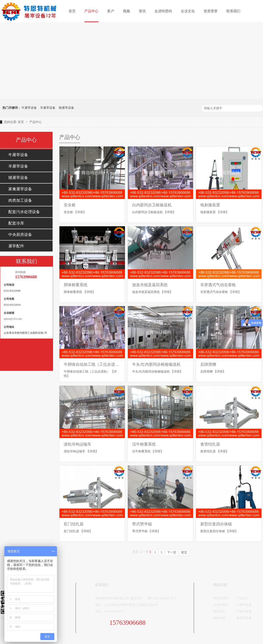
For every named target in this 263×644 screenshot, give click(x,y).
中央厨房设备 (20, 235)
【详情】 (80, 212)
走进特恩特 (163, 11)
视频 (126, 11)
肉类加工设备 (20, 200)
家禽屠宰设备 (20, 189)
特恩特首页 (221, 598)
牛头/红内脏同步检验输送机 (156, 364)
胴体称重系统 (76, 285)
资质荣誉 (211, 11)
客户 (111, 11)
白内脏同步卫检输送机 (152, 205)
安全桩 (70, 205)
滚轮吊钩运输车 (78, 444)
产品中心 (91, 11)
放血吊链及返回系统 (150, 285)
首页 (72, 11)
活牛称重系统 (144, 444)
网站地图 (219, 618)
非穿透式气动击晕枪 (218, 285)
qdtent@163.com (13, 319)
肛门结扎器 (74, 524)
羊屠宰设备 (48, 108)
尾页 (184, 552)
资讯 (142, 11)
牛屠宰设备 (29, 108)
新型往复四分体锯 (216, 524)
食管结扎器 (210, 444)
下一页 (172, 552)
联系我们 (233, 11)
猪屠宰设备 (66, 108)
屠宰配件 (16, 246)
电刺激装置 (210, 205)
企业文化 (188, 11)
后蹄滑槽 (208, 364)
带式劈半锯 (142, 524)
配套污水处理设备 (24, 212)
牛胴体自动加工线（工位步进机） (92, 364)
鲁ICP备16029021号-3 (162, 598)
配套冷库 (16, 223)
